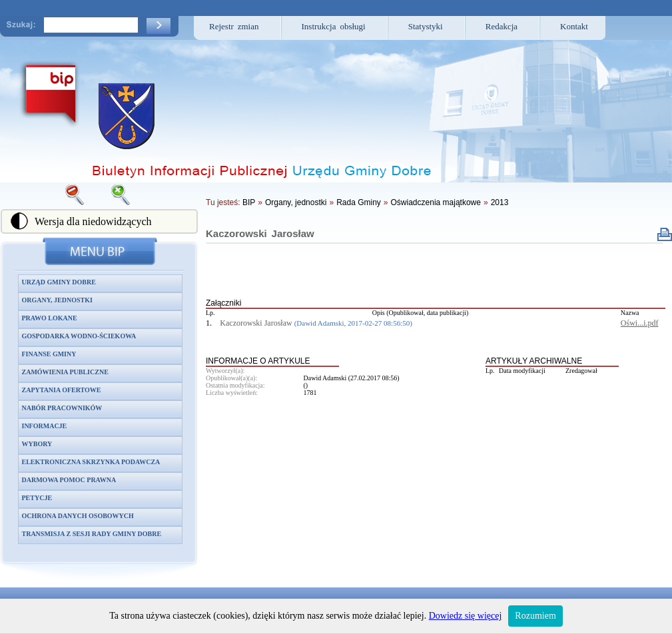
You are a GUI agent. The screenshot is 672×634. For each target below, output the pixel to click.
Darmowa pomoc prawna (69, 480)
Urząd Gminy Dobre (59, 282)
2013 (500, 202)
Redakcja (502, 26)
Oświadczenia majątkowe (436, 202)
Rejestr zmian (234, 26)
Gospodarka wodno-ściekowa (79, 336)
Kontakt (574, 26)
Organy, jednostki (57, 300)
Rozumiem (535, 616)
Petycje (37, 498)
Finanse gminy (49, 354)
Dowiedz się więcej (466, 616)
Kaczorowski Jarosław (260, 233)
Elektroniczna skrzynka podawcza (91, 462)
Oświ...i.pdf (640, 323)
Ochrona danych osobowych (78, 516)
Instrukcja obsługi (334, 26)
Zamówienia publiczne (65, 372)
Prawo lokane (50, 318)
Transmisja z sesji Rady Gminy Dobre (92, 534)
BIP (249, 202)
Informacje (45, 426)
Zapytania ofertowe (62, 390)
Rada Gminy (359, 202)
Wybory (37, 444)
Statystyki (426, 26)
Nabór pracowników (62, 408)
